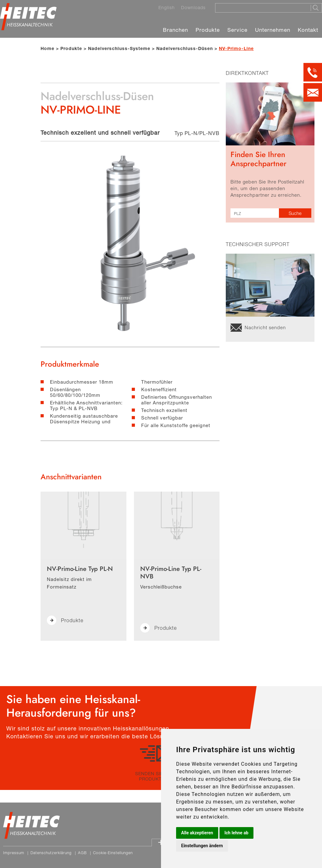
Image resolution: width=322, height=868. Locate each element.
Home (47, 48)
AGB (82, 853)
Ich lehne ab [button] (236, 833)
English (167, 8)
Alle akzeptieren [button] (197, 833)
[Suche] (261, 8)
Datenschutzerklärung (51, 853)
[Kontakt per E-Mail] (313, 92)
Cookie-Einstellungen (113, 853)
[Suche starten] (316, 8)
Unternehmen (273, 30)
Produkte (208, 30)
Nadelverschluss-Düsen (185, 48)
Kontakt (308, 30)
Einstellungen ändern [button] (202, 846)
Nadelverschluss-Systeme (119, 48)
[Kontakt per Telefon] (313, 72)
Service (237, 30)
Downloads (193, 8)
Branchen (175, 30)
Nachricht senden (265, 327)
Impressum (14, 853)
